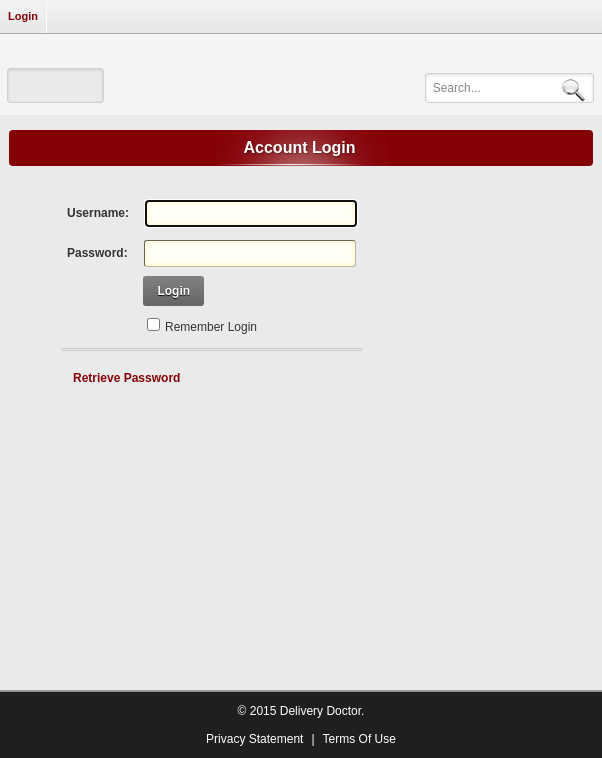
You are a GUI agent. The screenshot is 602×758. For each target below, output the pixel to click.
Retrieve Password (126, 378)
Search (577, 88)
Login (23, 16)
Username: (98, 213)
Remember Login (211, 327)
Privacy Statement (254, 739)
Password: (97, 253)
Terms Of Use (359, 739)
